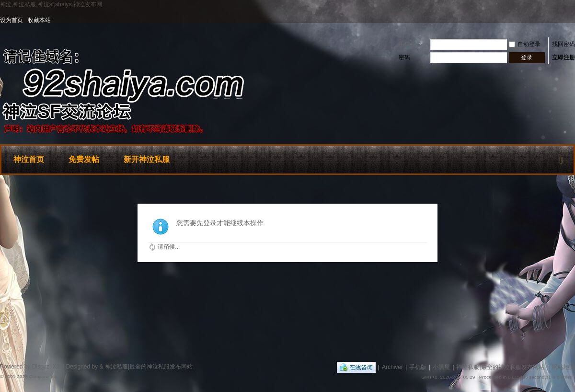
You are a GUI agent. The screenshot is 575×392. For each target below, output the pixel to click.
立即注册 (563, 58)
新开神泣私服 (147, 159)
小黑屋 (441, 367)
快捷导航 (561, 158)
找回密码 (563, 44)
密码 (404, 58)
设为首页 (11, 20)
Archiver (392, 367)
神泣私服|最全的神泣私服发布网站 (500, 367)
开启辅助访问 (573, 20)
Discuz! (41, 367)
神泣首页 (29, 159)
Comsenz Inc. (43, 376)
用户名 (407, 44)
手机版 (418, 367)
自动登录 (525, 44)
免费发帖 (84, 159)
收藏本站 (39, 20)
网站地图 (563, 367)
